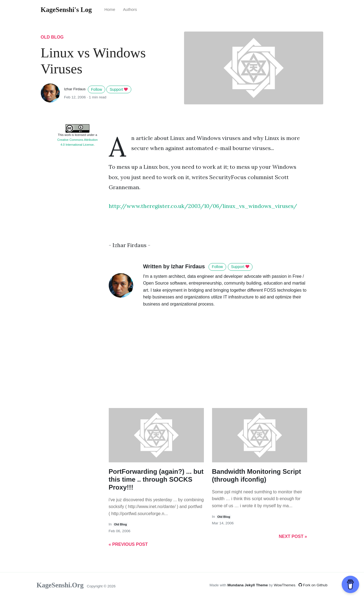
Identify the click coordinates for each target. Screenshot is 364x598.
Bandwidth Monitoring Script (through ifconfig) (257, 475)
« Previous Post (128, 544)
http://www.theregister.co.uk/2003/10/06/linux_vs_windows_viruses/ (203, 206)
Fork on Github (313, 585)
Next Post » (293, 536)
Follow (97, 89)
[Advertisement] (78, 233)
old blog (52, 37)
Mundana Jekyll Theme (248, 585)
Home (110, 10)
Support (119, 89)
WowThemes (284, 585)
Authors (130, 10)
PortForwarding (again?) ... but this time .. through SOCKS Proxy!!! (156, 479)
